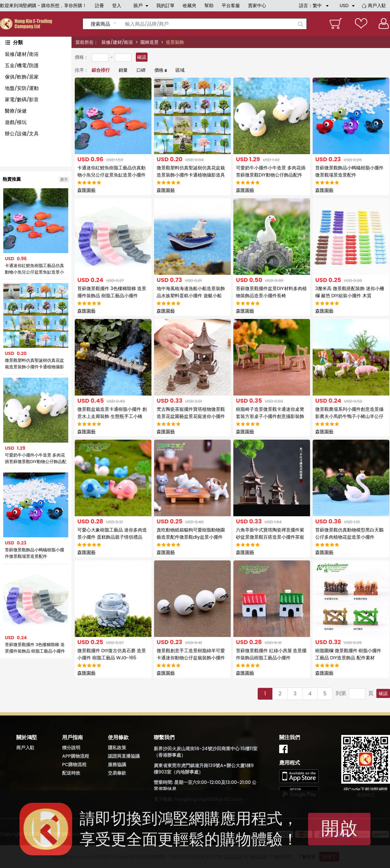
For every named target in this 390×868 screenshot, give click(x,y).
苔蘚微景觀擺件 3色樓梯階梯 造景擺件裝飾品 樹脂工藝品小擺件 (35, 648)
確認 (142, 57)
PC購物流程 (74, 764)
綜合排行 (101, 70)
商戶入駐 (377, 6)
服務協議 (117, 764)
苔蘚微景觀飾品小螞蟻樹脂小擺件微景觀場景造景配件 (34, 553)
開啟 (339, 828)
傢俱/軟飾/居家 (22, 77)
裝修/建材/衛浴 (117, 42)
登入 (117, 6)
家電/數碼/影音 (22, 99)
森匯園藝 (86, 190)
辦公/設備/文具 (22, 134)
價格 (159, 70)
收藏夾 (189, 6)
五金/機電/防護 (22, 65)
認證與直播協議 (124, 756)
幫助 (209, 6)
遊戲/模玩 (16, 122)
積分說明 (71, 748)
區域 (180, 70)
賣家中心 (257, 6)
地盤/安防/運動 (22, 88)
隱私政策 (117, 748)
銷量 (123, 70)
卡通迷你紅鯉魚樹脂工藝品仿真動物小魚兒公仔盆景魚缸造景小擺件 (34, 269)
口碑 (141, 70)
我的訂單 (165, 6)
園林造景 (149, 42)
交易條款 (117, 773)
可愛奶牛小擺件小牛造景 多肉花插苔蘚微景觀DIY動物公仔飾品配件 (36, 458)
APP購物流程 (76, 756)
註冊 (99, 6)
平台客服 (231, 6)
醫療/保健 (16, 111)
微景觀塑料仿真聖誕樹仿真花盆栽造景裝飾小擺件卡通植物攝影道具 (34, 364)
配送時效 (71, 773)
